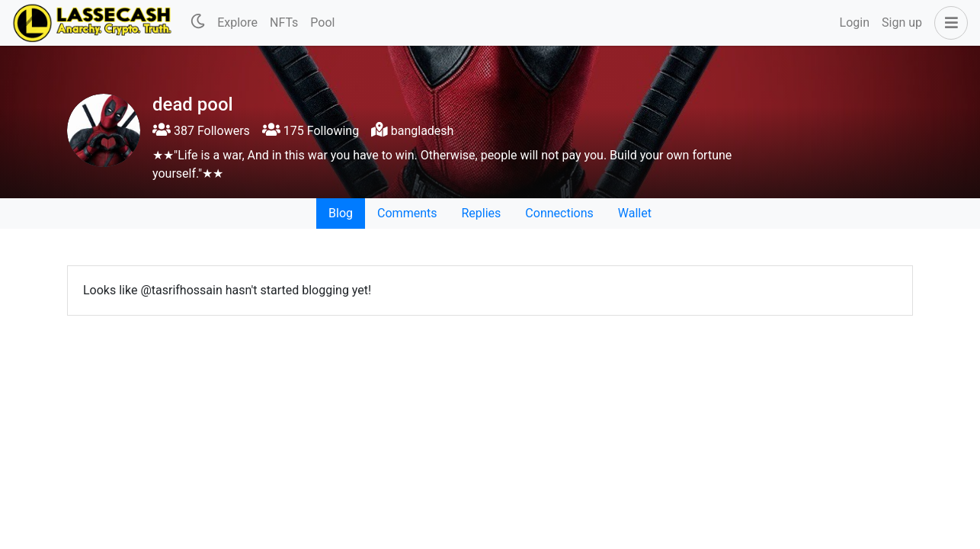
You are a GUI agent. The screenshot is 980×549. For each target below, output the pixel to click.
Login (855, 22)
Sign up (902, 22)
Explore (237, 22)
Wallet (635, 213)
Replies (481, 213)
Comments (407, 213)
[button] (948, 23)
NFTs (284, 22)
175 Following (311, 131)
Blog (341, 213)
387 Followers (201, 131)
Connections (559, 213)
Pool (322, 22)
